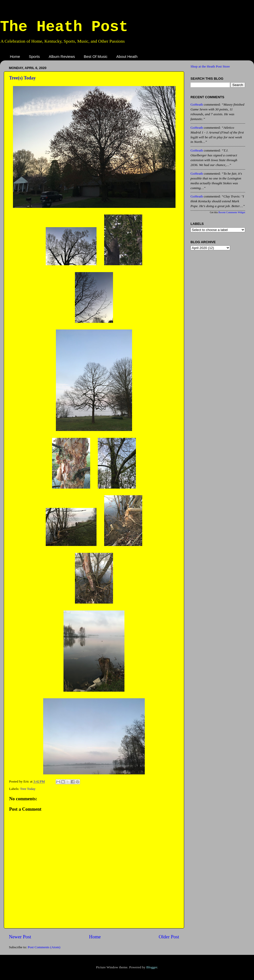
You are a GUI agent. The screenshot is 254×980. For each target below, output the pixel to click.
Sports (34, 56)
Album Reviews (62, 56)
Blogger (152, 967)
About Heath (127, 56)
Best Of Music (96, 56)
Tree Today (28, 789)
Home (15, 56)
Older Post (169, 937)
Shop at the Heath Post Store (210, 66)
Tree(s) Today (22, 78)
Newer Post (20, 937)
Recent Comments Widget (232, 212)
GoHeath (197, 104)
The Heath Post (64, 27)
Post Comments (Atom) (44, 947)
